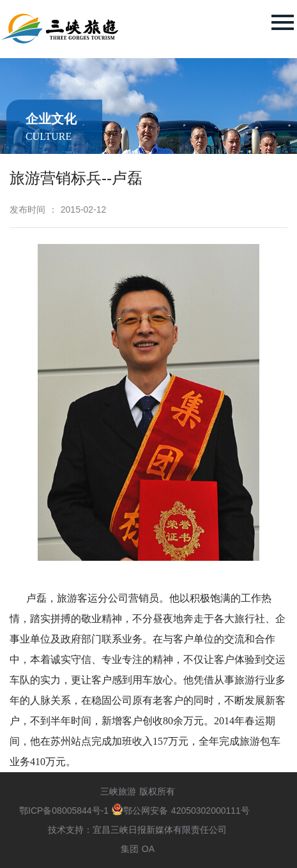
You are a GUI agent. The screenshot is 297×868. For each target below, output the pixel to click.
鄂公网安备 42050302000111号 (181, 811)
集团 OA (138, 849)
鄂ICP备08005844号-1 (65, 811)
